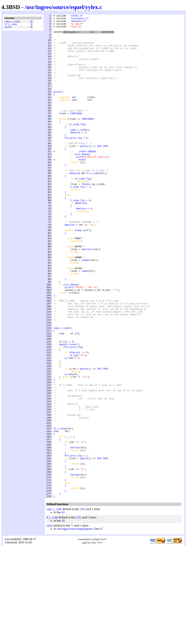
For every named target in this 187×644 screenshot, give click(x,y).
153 (78, 614)
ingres (44, 7)
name (85, 322)
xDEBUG (92, 179)
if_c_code (11, 25)
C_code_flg (77, 146)
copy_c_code (12, 22)
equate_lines (68, 410)
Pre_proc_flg (73, 163)
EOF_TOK (102, 173)
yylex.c (94, 7)
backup (75, 534)
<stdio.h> (77, 16)
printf (80, 186)
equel (77, 7)
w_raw (74, 423)
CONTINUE (76, 133)
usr (30, 7)
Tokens (86, 218)
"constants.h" (79, 19)
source (61, 7)
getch (84, 173)
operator (87, 296)
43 (63, 609)
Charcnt (75, 420)
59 (63, 617)
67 (101, 625)
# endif (70, 189)
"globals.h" (78, 23)
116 (82, 606)
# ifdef (70, 179)
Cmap (79, 274)
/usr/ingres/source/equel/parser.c (75, 625)
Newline (75, 156)
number (86, 309)
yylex (8, 28)
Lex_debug (82, 182)
